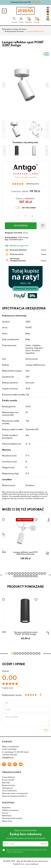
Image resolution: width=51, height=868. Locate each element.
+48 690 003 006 (10, 755)
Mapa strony (7, 821)
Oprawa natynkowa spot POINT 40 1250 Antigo (26, 633)
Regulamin (6, 808)
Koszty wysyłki (8, 780)
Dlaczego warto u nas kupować (15, 794)
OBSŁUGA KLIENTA (12, 772)
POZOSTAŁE (8, 803)
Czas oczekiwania (9, 791)
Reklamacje (7, 816)
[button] (4, 130)
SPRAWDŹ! (36, 2)
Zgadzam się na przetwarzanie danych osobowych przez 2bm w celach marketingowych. (27, 851)
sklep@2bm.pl (8, 758)
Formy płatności (8, 777)
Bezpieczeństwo (9, 785)
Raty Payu (6, 783)
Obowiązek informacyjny (12, 818)
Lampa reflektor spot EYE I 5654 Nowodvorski (26, 553)
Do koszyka (21, 226)
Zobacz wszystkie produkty (26, 177)
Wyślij (46, 730)
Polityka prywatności (10, 810)
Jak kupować (7, 788)
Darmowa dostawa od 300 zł (14, 796)
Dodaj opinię (34, 184)
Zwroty (5, 813)
